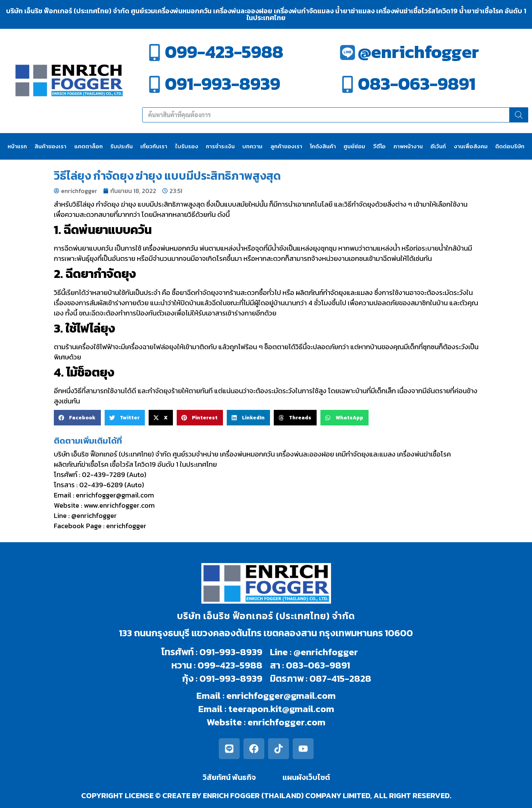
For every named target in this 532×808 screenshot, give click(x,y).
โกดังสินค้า (323, 146)
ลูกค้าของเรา (286, 146)
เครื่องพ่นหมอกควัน (170, 248)
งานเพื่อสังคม (471, 146)
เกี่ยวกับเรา (154, 146)
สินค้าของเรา (50, 146)
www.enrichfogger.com (119, 505)
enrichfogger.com (286, 722)
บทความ (252, 146)
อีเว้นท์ (438, 146)
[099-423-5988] (155, 53)
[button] (77, 418)
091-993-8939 (223, 84)
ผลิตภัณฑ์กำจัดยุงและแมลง (334, 293)
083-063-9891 (417, 84)
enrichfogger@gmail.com (115, 495)
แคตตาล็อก (89, 146)
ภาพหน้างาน (408, 146)
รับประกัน (122, 146)
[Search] (519, 115)
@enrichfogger (418, 52)
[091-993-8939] (155, 84)
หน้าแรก (17, 146)
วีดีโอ (379, 146)
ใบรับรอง (187, 146)
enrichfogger (126, 526)
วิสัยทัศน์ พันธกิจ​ (229, 777)
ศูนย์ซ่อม (354, 146)
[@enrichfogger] (348, 53)
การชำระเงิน (220, 146)
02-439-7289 (104, 475)
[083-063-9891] (348, 84)
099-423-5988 (224, 52)
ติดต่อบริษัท (510, 146)
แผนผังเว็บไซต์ (306, 777)
